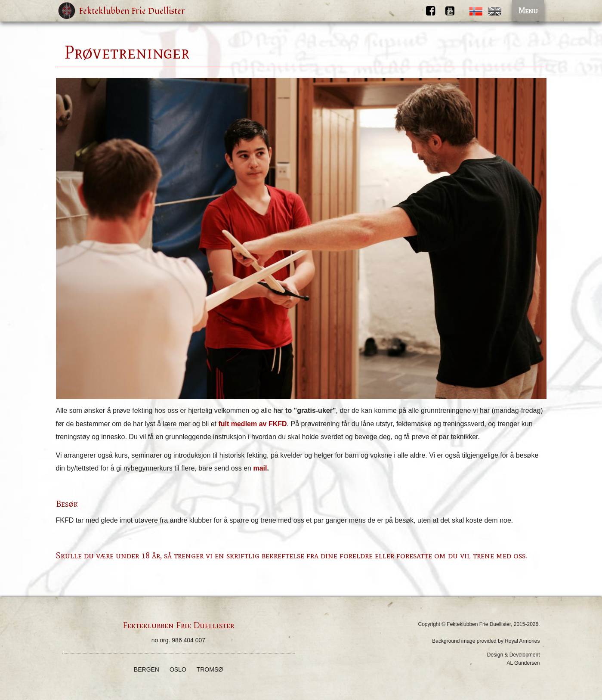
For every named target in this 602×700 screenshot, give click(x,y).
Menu (528, 11)
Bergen (147, 669)
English (495, 11)
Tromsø (210, 669)
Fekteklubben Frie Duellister (132, 11)
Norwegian (476, 11)
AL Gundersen (523, 663)
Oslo (178, 669)
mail (260, 468)
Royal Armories (522, 641)
